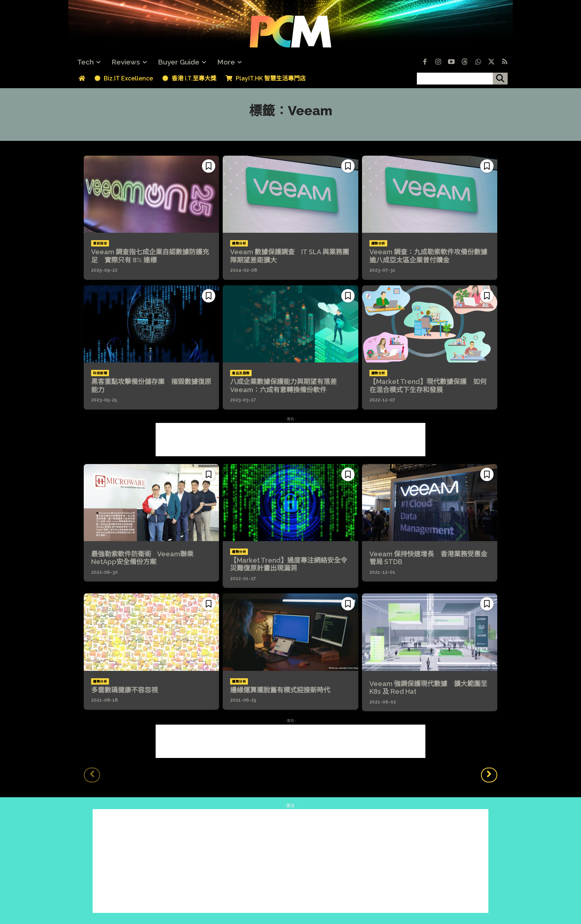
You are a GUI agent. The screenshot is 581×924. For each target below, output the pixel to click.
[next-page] (489, 775)
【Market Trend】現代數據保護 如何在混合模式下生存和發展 (428, 386)
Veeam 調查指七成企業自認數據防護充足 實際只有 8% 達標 (150, 256)
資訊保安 (100, 244)
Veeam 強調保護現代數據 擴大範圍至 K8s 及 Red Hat (428, 688)
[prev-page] (92, 775)
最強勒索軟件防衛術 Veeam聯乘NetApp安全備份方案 (142, 558)
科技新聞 (100, 373)
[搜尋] (500, 79)
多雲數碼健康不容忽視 (124, 690)
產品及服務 (241, 373)
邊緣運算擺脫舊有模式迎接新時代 (280, 690)
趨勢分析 (239, 244)
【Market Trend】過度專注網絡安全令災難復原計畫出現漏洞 (289, 564)
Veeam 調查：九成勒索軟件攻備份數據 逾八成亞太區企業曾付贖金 (432, 256)
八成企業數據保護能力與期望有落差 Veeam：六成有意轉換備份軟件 (287, 386)
